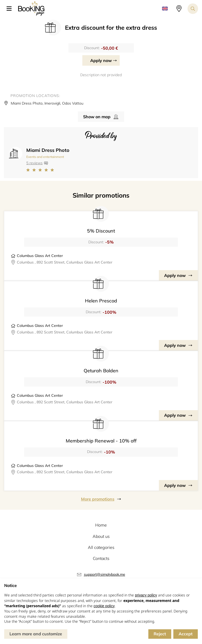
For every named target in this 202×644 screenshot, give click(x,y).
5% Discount (101, 231)
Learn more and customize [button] (36, 634)
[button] (11, 9)
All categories (101, 547)
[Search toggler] (193, 9)
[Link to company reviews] (48, 170)
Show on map (97, 117)
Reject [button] (160, 634)
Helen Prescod (101, 301)
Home (101, 525)
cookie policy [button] (104, 606)
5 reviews (34, 163)
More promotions (98, 499)
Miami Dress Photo (48, 150)
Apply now (101, 60)
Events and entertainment (45, 157)
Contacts (101, 558)
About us (101, 536)
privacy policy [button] (146, 595)
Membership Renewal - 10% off (101, 441)
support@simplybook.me (105, 574)
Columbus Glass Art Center (40, 256)
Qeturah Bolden (101, 371)
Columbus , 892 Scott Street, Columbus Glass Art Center (65, 262)
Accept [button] (186, 634)
